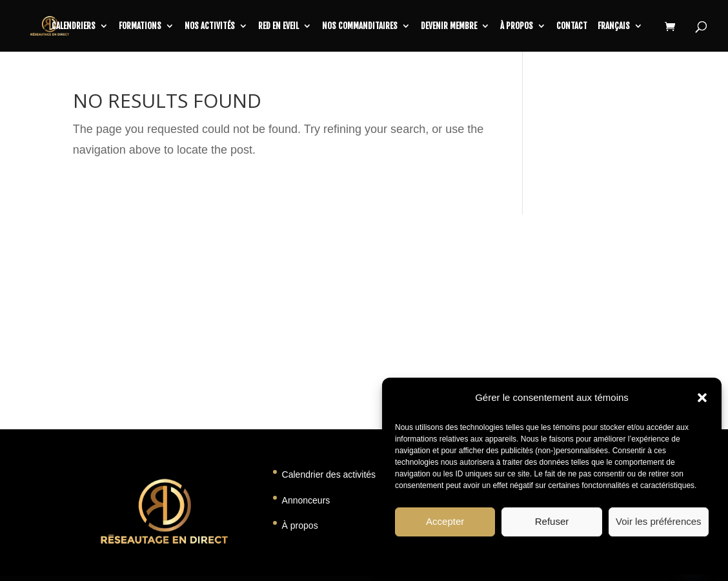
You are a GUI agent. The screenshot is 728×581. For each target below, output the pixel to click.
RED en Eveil (278, 26)
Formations (140, 26)
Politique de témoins (496, 555)
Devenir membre (449, 26)
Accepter (445, 521)
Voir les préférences (659, 521)
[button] (702, 398)
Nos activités (210, 26)
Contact (572, 26)
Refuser (552, 521)
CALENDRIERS (74, 26)
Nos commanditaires (360, 26)
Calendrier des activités (329, 474)
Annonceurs (306, 500)
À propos (517, 26)
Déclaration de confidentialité (587, 555)
